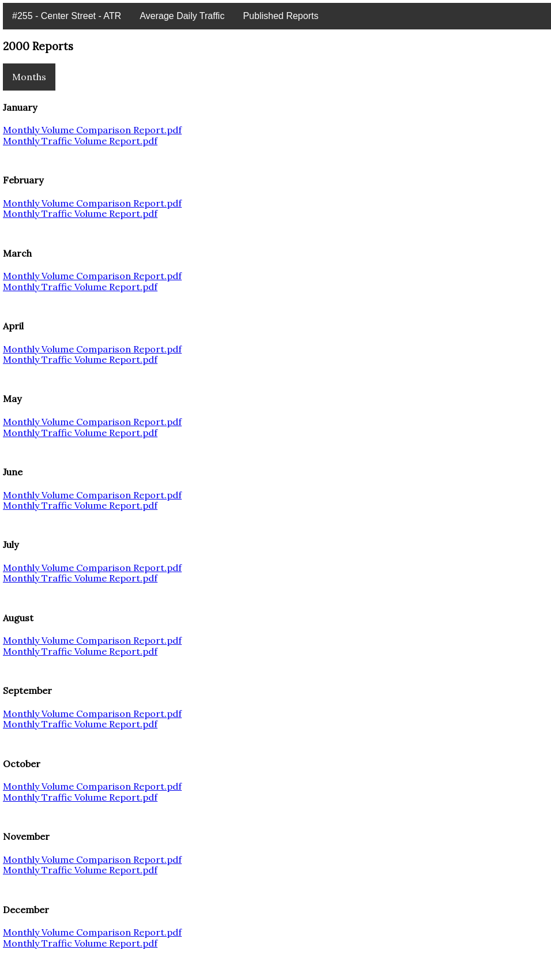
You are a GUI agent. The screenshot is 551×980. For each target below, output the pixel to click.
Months (29, 77)
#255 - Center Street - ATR (67, 16)
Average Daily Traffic (182, 16)
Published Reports (281, 16)
